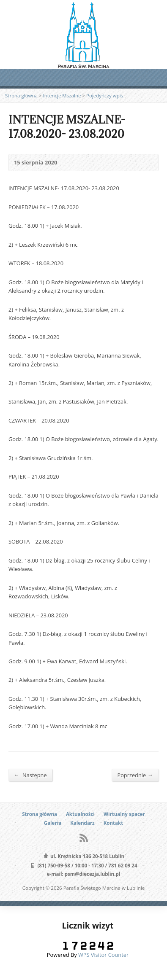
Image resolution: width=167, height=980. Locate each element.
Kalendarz (82, 823)
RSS (83, 838)
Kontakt (113, 823)
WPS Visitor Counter (103, 955)
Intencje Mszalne (62, 96)
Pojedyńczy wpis (105, 96)
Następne (30, 775)
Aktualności (80, 814)
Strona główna (21, 96)
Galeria (53, 823)
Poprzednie (135, 775)
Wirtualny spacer (124, 814)
